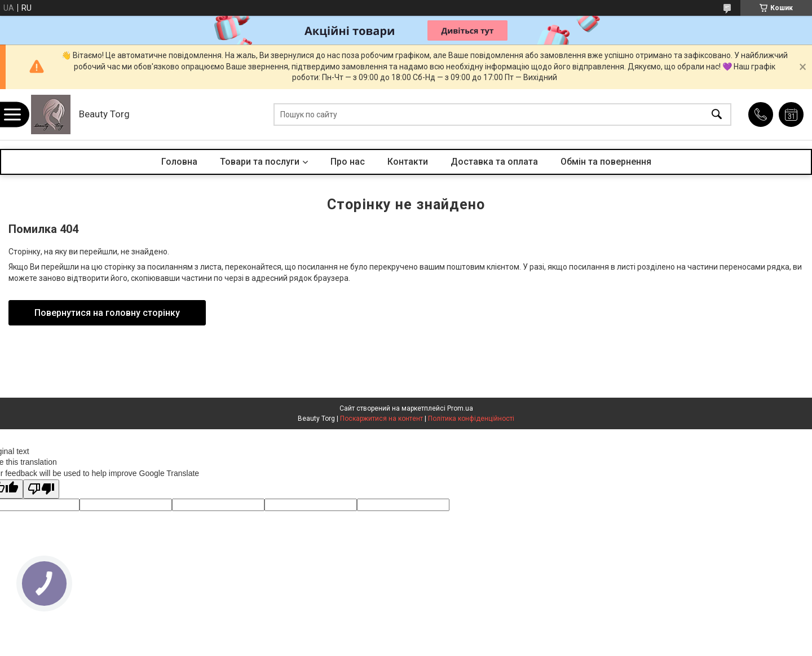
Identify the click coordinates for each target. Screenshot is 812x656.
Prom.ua (460, 408)
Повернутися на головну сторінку (107, 313)
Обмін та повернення (606, 162)
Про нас (348, 162)
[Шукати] (717, 115)
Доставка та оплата (494, 162)
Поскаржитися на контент (381, 419)
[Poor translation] (41, 489)
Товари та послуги (260, 162)
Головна (179, 162)
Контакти (408, 162)
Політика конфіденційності (471, 419)
